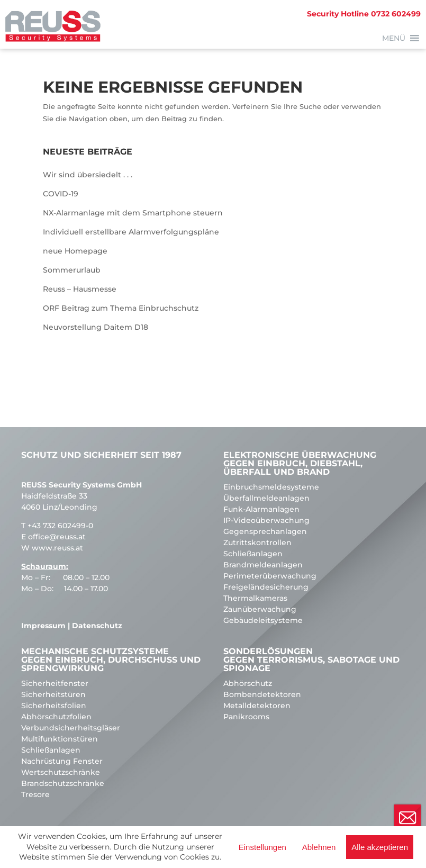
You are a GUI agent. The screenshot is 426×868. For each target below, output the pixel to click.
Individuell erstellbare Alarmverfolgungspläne (131, 232)
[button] (394, 38)
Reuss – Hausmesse (80, 289)
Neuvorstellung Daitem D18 (96, 327)
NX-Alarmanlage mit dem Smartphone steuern (133, 213)
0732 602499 (364, 14)
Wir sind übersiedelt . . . (88, 175)
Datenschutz (97, 626)
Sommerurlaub (72, 270)
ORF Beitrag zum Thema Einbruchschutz (121, 308)
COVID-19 (61, 194)
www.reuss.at (57, 548)
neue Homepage (75, 251)
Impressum (43, 626)
